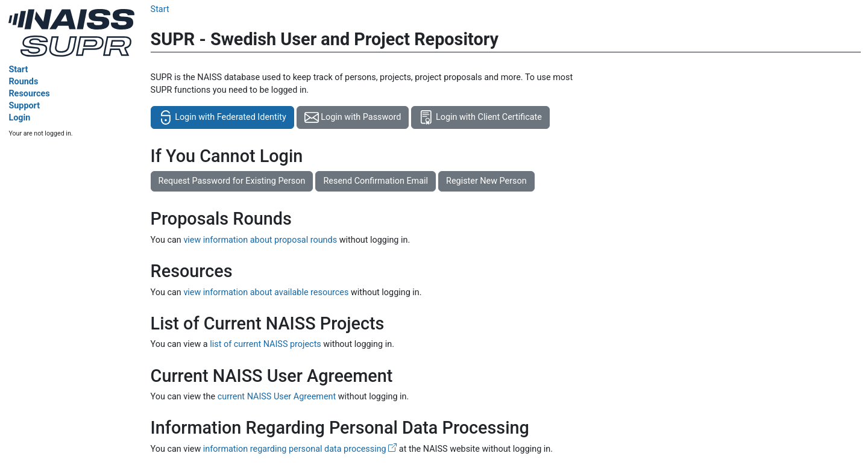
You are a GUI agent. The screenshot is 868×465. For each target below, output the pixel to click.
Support (24, 106)
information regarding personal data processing (300, 449)
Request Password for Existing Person (232, 181)
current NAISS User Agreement (277, 397)
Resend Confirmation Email (376, 181)
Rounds (23, 82)
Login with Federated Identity (222, 117)
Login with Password (353, 117)
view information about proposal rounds (260, 240)
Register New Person (486, 181)
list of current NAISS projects (266, 344)
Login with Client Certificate (480, 117)
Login (19, 118)
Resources (29, 94)
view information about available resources (266, 292)
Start (18, 70)
